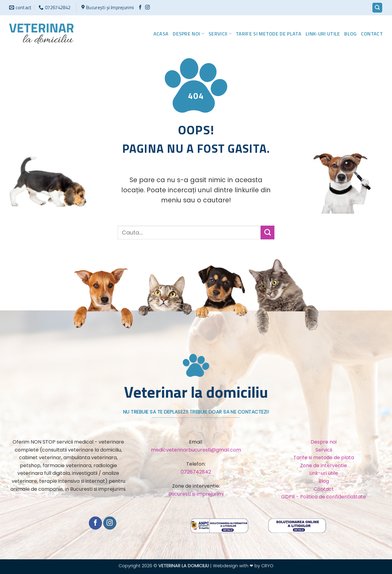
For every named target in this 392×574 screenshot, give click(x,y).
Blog (350, 34)
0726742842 (196, 472)
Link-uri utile (323, 34)
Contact (372, 34)
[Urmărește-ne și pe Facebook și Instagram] (147, 8)
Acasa (161, 34)
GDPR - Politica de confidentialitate (324, 497)
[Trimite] (268, 233)
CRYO (267, 566)
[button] (377, 8)
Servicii (220, 34)
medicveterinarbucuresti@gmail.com (196, 450)
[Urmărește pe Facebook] (140, 8)
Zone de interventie (324, 465)
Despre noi (188, 34)
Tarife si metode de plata (269, 34)
